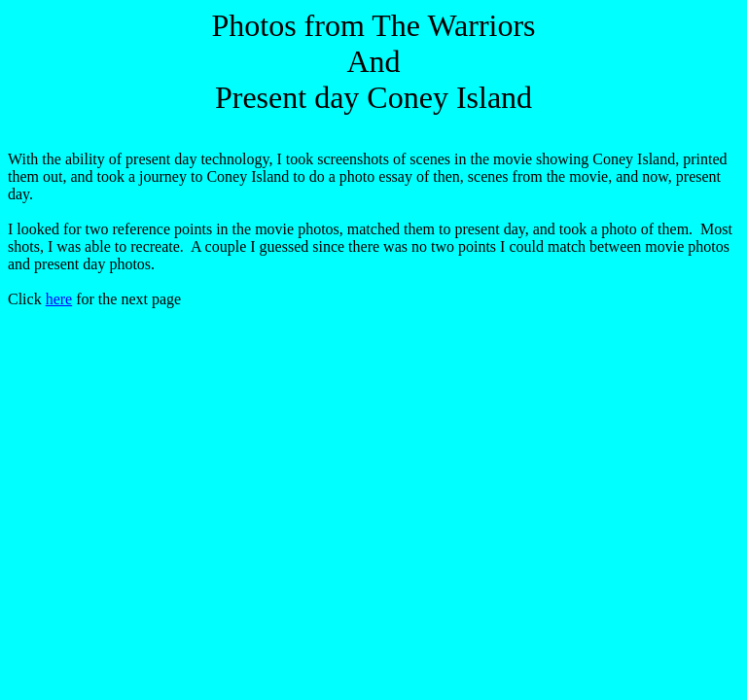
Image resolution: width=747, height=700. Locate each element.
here (59, 299)
